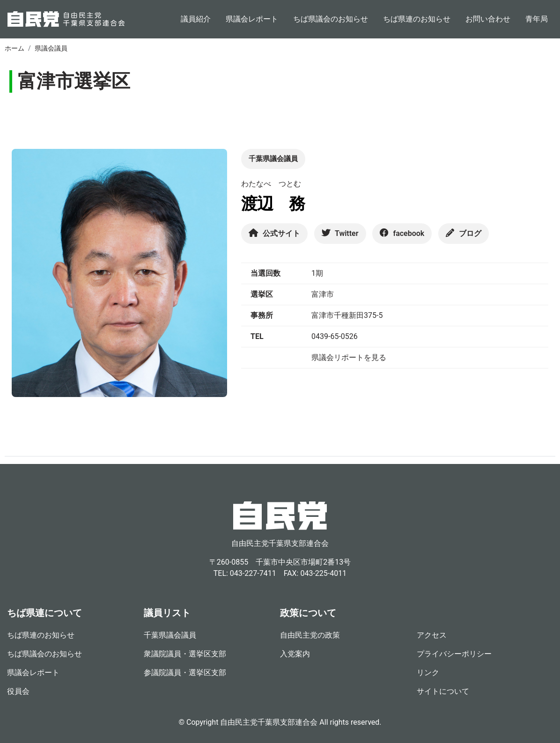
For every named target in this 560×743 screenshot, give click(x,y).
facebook (402, 233)
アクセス (432, 635)
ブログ (464, 233)
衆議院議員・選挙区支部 (185, 654)
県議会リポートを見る (349, 357)
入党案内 (295, 654)
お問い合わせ (488, 19)
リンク (428, 673)
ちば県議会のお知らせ (331, 19)
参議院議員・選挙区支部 (185, 673)
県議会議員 (51, 48)
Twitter (340, 233)
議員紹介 (196, 19)
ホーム (15, 48)
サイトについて (443, 691)
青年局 (537, 19)
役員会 (18, 691)
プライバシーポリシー (454, 654)
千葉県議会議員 (170, 635)
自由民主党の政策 (310, 635)
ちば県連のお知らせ (417, 19)
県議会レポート (252, 19)
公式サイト (274, 233)
